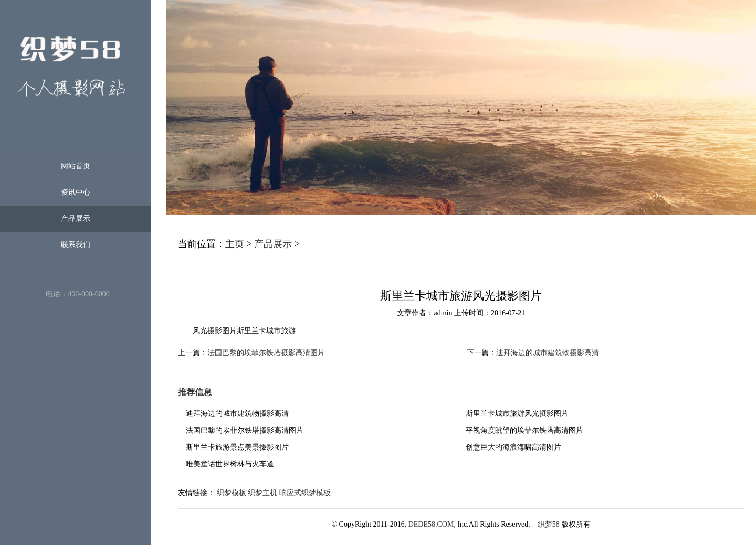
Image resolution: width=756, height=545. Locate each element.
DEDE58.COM (431, 524)
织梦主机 (262, 493)
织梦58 (549, 524)
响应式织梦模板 (305, 493)
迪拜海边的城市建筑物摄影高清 (548, 353)
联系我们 (76, 245)
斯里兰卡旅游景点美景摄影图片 (237, 447)
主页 (235, 244)
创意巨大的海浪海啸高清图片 (513, 447)
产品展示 (76, 218)
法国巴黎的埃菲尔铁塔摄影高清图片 (266, 353)
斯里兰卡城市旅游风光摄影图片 (517, 414)
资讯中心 (76, 192)
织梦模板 (232, 493)
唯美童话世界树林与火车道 (230, 464)
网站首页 (76, 166)
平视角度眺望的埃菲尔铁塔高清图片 (524, 430)
